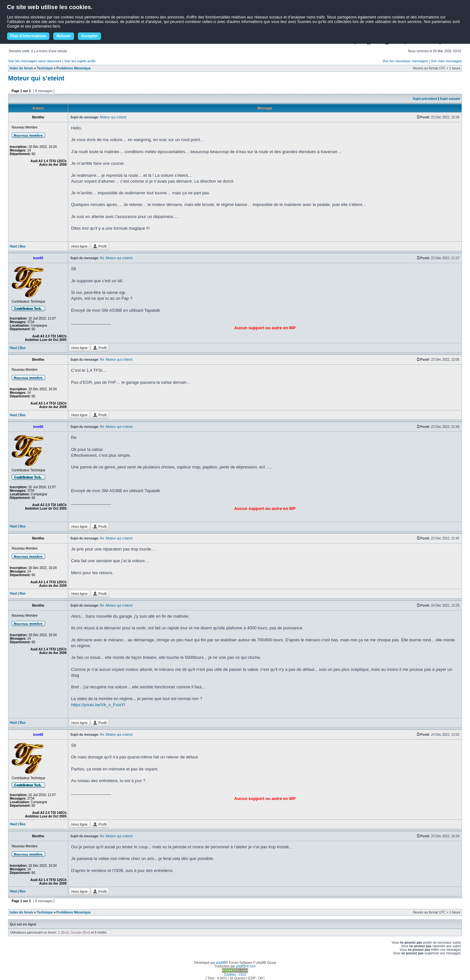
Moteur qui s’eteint (36, 78)
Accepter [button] (89, 36)
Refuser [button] (64, 36)
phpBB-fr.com (246, 966)
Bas (23, 246)
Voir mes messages (446, 61)
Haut (13, 246)
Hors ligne (80, 246)
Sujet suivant (450, 99)
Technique (45, 68)
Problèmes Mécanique (74, 68)
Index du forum (21, 68)
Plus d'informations (28, 36)
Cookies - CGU (235, 975)
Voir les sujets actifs (80, 61)
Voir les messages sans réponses (35, 61)
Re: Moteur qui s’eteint (116, 258)
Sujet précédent (425, 99)
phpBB (221, 963)
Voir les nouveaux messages (405, 61)
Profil (100, 246)
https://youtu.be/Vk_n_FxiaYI (98, 705)
